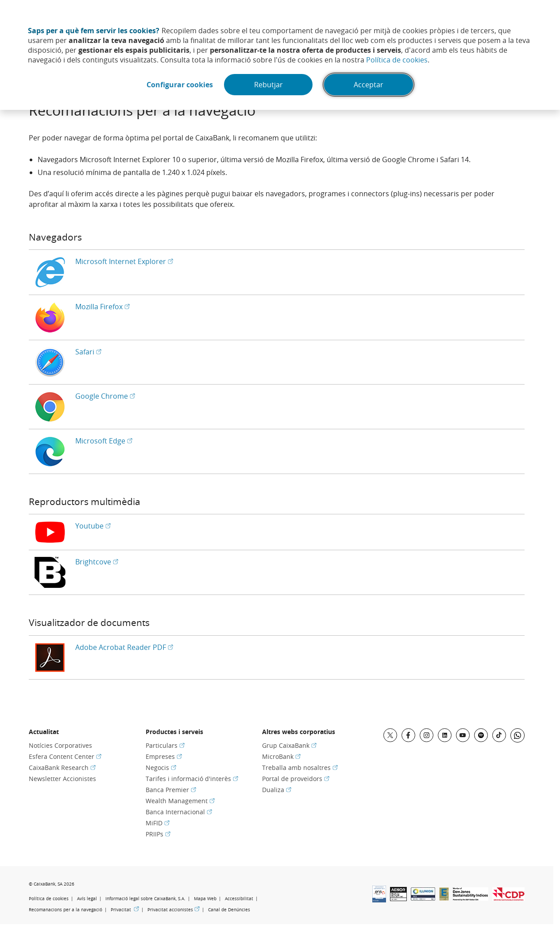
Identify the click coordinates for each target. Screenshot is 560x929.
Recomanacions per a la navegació (66, 910)
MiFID (158, 823)
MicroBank (281, 756)
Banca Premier (171, 790)
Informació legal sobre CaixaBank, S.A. (145, 899)
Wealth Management (180, 801)
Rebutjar (268, 85)
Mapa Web (205, 899)
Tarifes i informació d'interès (192, 779)
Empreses (164, 756)
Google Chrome (105, 396)
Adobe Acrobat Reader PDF (124, 647)
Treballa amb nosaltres (300, 768)
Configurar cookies (180, 85)
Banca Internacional (179, 812)
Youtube (93, 526)
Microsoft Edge (104, 441)
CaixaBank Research (62, 768)
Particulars (165, 745)
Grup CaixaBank (289, 745)
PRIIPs (158, 834)
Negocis (161, 768)
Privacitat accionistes (174, 910)
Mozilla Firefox (102, 307)
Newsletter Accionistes (62, 779)
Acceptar (369, 85)
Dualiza (277, 790)
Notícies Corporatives (60, 745)
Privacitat (125, 910)
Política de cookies (397, 60)
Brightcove (97, 562)
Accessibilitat (239, 899)
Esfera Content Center (65, 756)
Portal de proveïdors (296, 779)
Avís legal (87, 899)
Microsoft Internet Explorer (124, 261)
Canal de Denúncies (229, 910)
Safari (88, 352)
